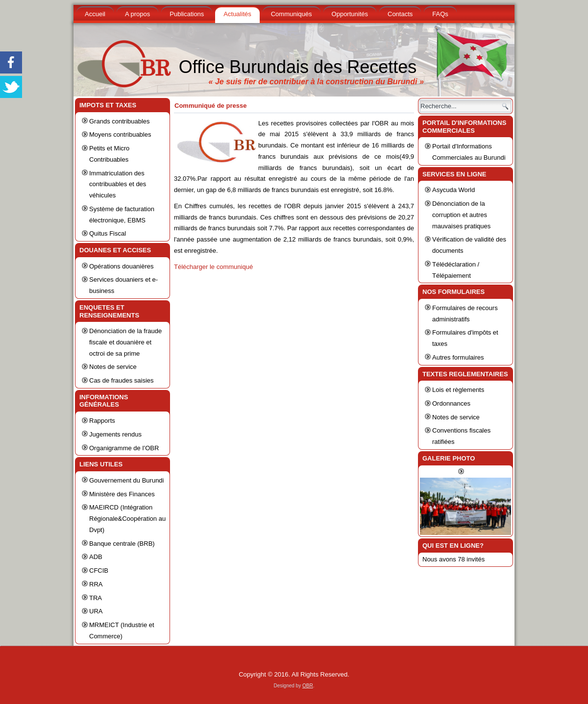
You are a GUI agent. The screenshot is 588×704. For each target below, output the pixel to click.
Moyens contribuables (120, 134)
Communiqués (292, 14)
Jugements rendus (115, 434)
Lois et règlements (458, 390)
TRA (96, 598)
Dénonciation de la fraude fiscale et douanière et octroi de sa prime (125, 342)
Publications (187, 14)
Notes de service (113, 367)
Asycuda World (453, 190)
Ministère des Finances (122, 494)
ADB (96, 557)
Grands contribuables (120, 121)
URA (96, 611)
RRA (96, 584)
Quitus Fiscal (108, 233)
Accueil (95, 14)
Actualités (237, 14)
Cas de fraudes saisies (122, 380)
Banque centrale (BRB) (122, 544)
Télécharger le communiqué (213, 267)
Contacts (400, 14)
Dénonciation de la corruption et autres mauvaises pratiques (461, 215)
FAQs (440, 14)
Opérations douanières (122, 266)
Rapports (102, 421)
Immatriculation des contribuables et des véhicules (118, 184)
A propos (137, 14)
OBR (308, 686)
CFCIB (99, 570)
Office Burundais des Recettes (298, 67)
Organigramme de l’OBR (124, 448)
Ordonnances (451, 403)
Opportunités (350, 14)
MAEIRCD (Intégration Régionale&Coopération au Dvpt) (127, 519)
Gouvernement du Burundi (126, 480)
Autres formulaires (458, 357)
